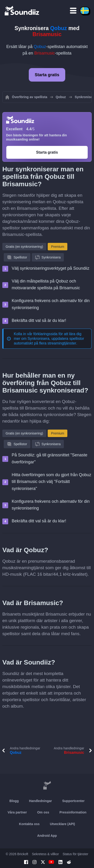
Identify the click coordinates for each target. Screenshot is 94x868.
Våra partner (17, 812)
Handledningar (40, 801)
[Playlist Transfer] (22, 10)
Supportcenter (73, 801)
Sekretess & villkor (45, 854)
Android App (47, 836)
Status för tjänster (76, 854)
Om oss (43, 812)
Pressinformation (73, 812)
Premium (58, 247)
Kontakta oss (29, 824)
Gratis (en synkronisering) (24, 247)
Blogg (14, 801)
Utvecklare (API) (62, 824)
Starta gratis (47, 75)
